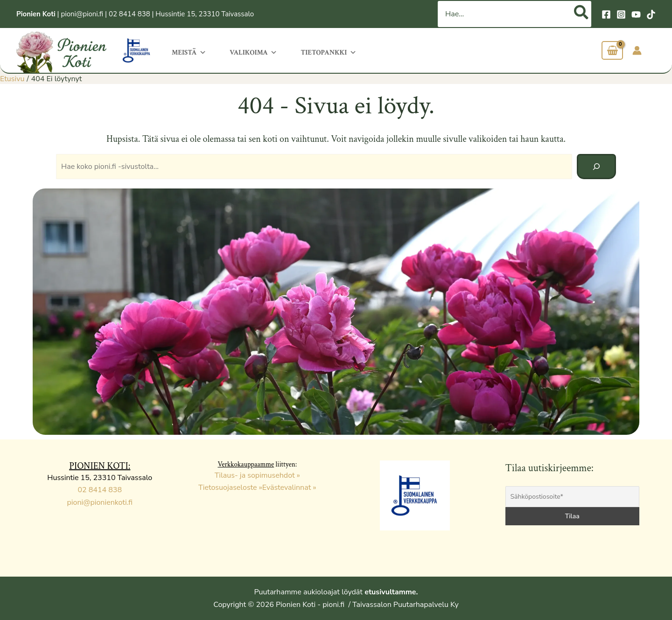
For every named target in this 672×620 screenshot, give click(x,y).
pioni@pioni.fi (82, 14)
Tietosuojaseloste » (230, 488)
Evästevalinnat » (289, 488)
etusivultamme (390, 592)
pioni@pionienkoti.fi (100, 502)
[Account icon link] (637, 50)
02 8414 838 (129, 14)
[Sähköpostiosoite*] (573, 497)
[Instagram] (621, 14)
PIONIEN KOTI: (100, 466)
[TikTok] (651, 14)
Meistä (189, 52)
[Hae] (582, 14)
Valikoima (253, 52)
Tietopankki (329, 52)
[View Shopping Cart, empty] (612, 51)
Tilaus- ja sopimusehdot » (257, 475)
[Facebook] (606, 14)
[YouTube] (636, 14)
